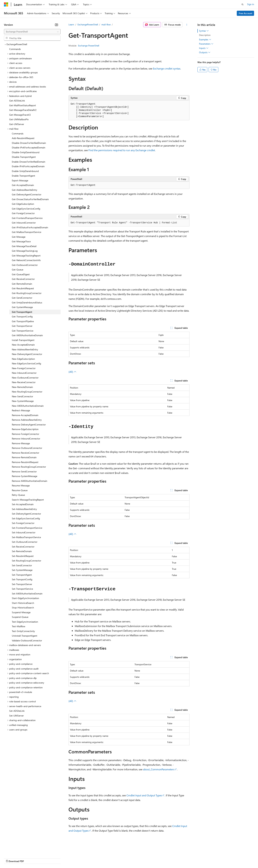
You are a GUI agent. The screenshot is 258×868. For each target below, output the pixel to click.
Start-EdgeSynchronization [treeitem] (25, 598)
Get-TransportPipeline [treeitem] (23, 321)
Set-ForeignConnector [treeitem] (23, 523)
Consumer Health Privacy (95, 858)
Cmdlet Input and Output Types (144, 795)
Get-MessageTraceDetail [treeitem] (24, 246)
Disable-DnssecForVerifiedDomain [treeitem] (29, 143)
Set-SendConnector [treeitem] (22, 565)
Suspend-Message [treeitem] (21, 612)
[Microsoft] (6, 4)
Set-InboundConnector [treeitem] (24, 532)
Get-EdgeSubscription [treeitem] (23, 204)
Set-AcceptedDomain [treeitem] (23, 504)
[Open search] (243, 4)
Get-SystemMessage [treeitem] (22, 307)
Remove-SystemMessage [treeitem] (25, 476)
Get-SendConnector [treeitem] (22, 298)
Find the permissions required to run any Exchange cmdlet (122, 150)
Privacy (72, 858)
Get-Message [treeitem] (19, 237)
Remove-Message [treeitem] (21, 443)
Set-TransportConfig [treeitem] (22, 579)
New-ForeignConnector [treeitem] (24, 368)
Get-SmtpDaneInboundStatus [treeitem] (27, 302)
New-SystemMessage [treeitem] (23, 401)
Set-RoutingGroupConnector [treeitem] (27, 561)
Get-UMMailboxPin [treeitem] (19, 119)
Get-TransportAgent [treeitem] (22, 312)
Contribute (59, 858)
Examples (205, 40)
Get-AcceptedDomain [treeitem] (23, 185)
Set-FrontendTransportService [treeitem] (27, 528)
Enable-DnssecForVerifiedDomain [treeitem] (29, 162)
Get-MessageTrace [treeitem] (21, 241)
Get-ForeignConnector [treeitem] (23, 213)
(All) (72, 372)
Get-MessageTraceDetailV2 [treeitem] (23, 110)
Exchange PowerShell (89, 46)
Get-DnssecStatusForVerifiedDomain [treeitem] (30, 199)
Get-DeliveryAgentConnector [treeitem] (27, 194)
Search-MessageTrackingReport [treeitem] (28, 500)
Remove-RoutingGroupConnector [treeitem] (29, 467)
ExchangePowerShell (88, 24)
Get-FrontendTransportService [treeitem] (27, 218)
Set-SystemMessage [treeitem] (22, 570)
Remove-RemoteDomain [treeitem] (24, 457)
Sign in (251, 4)
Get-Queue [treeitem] (18, 270)
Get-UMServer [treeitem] (17, 124)
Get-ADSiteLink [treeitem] (17, 101)
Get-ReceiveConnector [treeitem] (23, 279)
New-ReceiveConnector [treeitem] (24, 382)
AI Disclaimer (11, 858)
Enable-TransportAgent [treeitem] (23, 176)
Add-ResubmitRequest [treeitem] (23, 138)
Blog (45, 858)
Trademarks (136, 858)
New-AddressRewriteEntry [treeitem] (25, 349)
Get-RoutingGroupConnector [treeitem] (27, 293)
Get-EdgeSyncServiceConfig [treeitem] (26, 209)
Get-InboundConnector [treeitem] (24, 223)
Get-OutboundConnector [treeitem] (25, 265)
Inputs (204, 48)
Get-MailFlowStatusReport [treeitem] (23, 105)
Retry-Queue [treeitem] (18, 495)
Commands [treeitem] (15, 49)
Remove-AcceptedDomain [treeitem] (25, 415)
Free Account (245, 13)
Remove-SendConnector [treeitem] (24, 471)
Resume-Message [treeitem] (21, 485)
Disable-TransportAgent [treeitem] (24, 157)
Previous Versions (30, 858)
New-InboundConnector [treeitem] (24, 373)
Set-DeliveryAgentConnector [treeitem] (26, 514)
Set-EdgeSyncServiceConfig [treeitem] (26, 518)
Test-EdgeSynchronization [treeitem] (25, 622)
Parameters (206, 44)
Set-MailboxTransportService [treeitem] (26, 537)
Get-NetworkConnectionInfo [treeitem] (26, 260)
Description (205, 35)
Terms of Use (120, 858)
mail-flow (106, 24)
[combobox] (32, 32)
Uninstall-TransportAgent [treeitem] (25, 636)
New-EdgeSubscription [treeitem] (23, 359)
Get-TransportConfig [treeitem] (22, 316)
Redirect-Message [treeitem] (21, 410)
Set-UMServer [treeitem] (16, 716)
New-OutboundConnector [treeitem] (25, 378)
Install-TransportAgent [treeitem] (23, 340)
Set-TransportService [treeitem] (22, 589)
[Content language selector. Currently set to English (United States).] (19, 850)
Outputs (205, 52)
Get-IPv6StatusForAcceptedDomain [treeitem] (30, 227)
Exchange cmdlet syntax (167, 68)
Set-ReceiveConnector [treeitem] (23, 547)
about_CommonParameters (159, 769)
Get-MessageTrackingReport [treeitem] (26, 256)
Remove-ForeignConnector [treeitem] (26, 434)
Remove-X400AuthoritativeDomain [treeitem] (30, 481)
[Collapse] (56, 25)
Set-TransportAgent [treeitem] (22, 575)
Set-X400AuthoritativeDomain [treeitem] (27, 594)
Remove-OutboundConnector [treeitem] (27, 448)
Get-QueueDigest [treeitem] (21, 274)
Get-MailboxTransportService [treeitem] (27, 232)
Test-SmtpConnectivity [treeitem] (23, 631)
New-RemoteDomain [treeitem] (22, 387)
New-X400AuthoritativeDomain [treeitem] (28, 406)
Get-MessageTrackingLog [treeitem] (25, 251)
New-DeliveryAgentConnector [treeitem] (27, 354)
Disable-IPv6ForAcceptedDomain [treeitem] (29, 147)
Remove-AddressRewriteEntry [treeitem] (27, 420)
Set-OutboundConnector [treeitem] (25, 542)
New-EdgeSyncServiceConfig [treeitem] (26, 363)
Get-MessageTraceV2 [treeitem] (20, 115)
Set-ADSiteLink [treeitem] (17, 711)
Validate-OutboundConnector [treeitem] (27, 640)
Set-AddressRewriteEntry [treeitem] (24, 509)
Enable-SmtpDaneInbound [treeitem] (25, 171)
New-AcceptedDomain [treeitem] (23, 345)
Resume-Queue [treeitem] (20, 490)
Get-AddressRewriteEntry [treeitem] (25, 190)
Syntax (204, 31)
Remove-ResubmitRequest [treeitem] (25, 462)
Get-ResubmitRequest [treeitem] (23, 288)
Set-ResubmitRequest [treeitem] (23, 556)
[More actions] (187, 25)
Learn (71, 24)
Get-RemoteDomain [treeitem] (22, 284)
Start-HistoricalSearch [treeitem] (23, 603)
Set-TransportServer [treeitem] (22, 584)
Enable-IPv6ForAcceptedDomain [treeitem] (28, 166)
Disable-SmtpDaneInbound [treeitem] (26, 152)
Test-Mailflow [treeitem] (19, 626)
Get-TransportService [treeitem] (23, 331)
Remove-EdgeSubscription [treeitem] (25, 429)
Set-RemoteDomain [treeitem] (22, 551)
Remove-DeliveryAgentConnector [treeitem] (29, 425)
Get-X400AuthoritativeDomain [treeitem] (27, 335)
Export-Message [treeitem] (20, 180)
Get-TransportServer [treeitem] (22, 326)
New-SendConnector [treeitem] (22, 396)
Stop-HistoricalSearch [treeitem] (23, 608)
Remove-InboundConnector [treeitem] (26, 439)
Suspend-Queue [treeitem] (20, 617)
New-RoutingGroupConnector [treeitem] (27, 392)
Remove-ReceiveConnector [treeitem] (26, 453)
